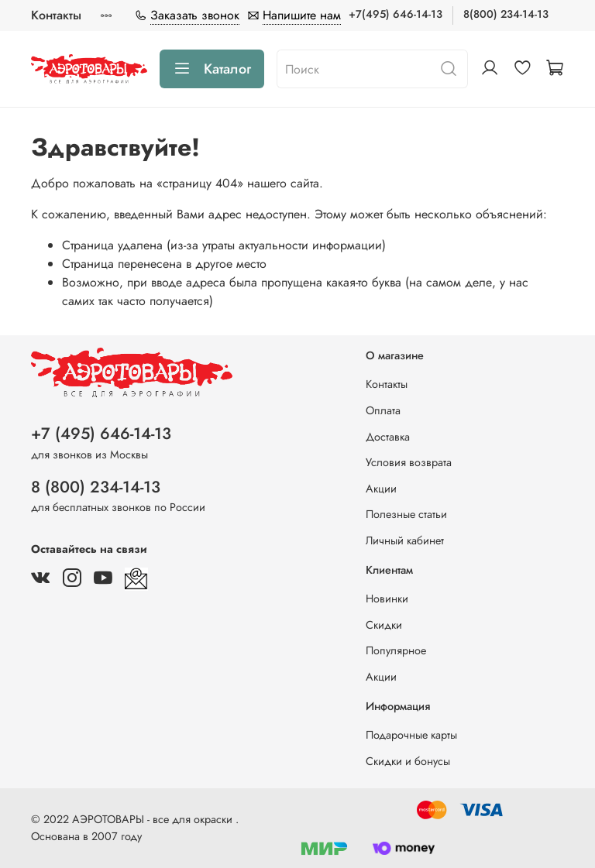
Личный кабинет (405, 540)
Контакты (56, 15)
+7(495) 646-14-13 (396, 14)
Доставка (388, 437)
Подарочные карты (411, 735)
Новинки (387, 599)
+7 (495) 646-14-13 (101, 434)
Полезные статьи (406, 514)
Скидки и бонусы (408, 761)
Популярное (396, 650)
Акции (381, 489)
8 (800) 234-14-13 (96, 487)
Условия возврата (409, 462)
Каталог (212, 69)
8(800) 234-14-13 (506, 14)
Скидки (384, 625)
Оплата (383, 410)
